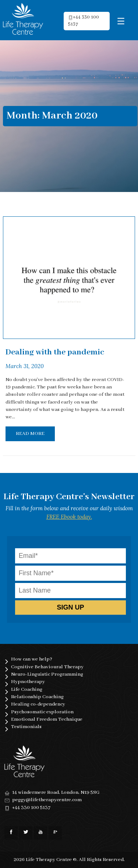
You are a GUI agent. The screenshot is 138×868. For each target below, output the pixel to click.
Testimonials (26, 727)
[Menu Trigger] (121, 21)
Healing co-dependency (38, 704)
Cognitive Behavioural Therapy (47, 667)
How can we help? (32, 659)
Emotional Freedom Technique (47, 719)
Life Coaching (27, 689)
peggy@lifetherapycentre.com (47, 800)
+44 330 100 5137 (31, 808)
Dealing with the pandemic (55, 352)
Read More (30, 434)
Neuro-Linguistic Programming (47, 674)
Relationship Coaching (37, 697)
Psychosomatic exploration (42, 712)
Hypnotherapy (28, 682)
